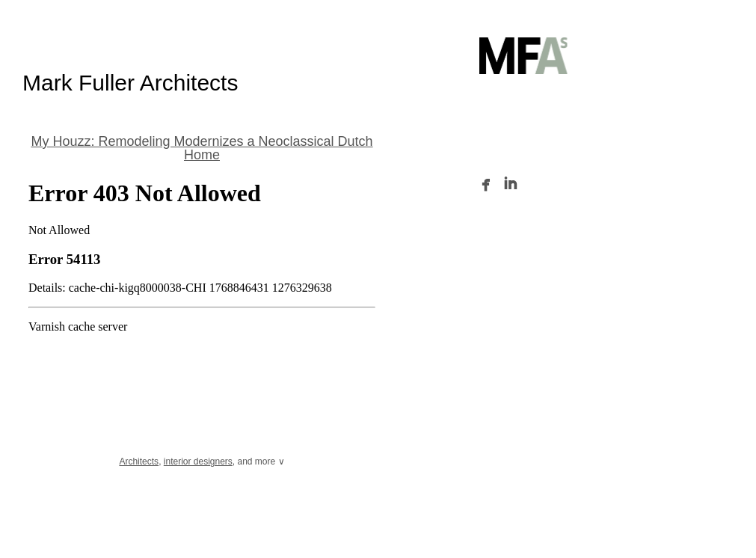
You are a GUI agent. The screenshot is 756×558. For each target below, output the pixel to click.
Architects (139, 462)
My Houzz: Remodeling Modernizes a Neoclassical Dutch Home (202, 148)
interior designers (198, 462)
